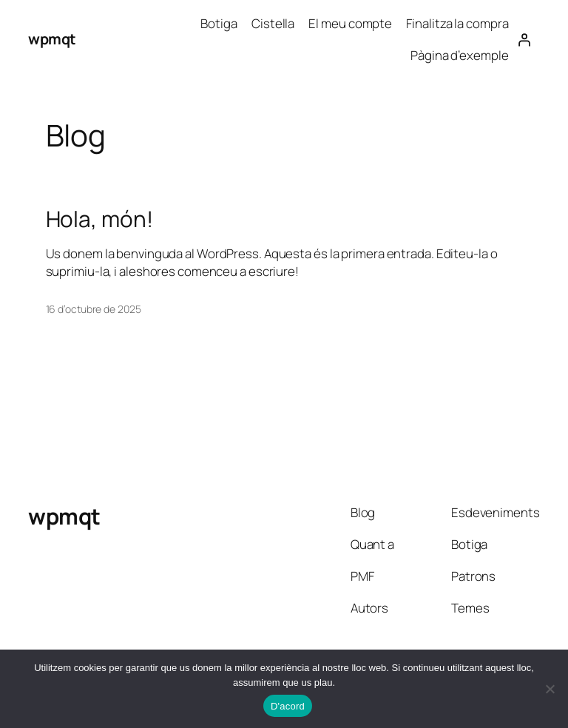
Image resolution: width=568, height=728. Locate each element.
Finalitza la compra (457, 23)
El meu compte (350, 23)
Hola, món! (99, 219)
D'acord (288, 706)
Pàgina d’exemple (459, 55)
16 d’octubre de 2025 (94, 309)
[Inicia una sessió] (524, 39)
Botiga (219, 23)
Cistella (273, 23)
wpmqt (52, 39)
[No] (550, 689)
